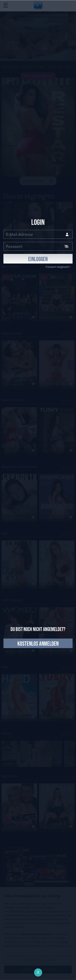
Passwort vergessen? (58, 267)
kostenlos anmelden (38, 644)
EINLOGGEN (38, 259)
